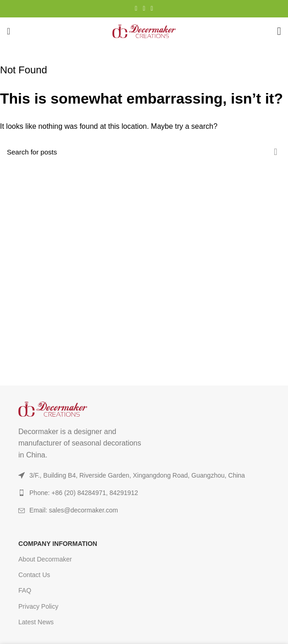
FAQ (25, 590)
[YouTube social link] (144, 9)
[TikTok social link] (152, 9)
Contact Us (34, 575)
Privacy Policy (38, 606)
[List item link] (144, 510)
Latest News (36, 622)
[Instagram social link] (136, 9)
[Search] (144, 152)
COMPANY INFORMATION (58, 544)
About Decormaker (45, 559)
